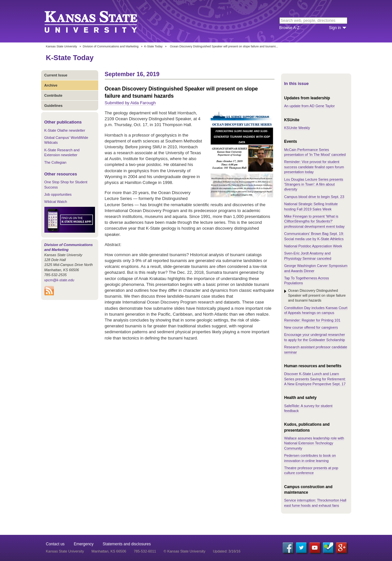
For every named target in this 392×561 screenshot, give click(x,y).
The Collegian (55, 162)
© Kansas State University (184, 551)
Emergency (84, 544)
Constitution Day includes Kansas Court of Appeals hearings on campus (316, 310)
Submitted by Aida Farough (130, 103)
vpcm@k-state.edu (59, 280)
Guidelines (54, 106)
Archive (51, 85)
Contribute (54, 95)
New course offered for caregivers (311, 327)
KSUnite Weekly (297, 128)
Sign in (335, 28)
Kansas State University (99, 21)
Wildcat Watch (56, 202)
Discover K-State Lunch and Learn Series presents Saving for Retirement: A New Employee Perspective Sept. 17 (315, 379)
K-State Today (153, 46)
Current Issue (56, 75)
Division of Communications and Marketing (111, 46)
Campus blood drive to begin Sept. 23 (314, 197)
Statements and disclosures (127, 544)
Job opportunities (58, 194)
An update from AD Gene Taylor (310, 106)
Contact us (55, 544)
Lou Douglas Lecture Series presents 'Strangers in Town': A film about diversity (314, 184)
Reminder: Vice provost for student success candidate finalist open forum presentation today (314, 167)
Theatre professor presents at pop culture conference (311, 470)
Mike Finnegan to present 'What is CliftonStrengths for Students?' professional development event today (314, 221)
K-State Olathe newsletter (65, 130)
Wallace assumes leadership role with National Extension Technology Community (314, 443)
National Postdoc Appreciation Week (313, 246)
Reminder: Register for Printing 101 (312, 320)
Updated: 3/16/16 (227, 551)
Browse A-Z (290, 28)
